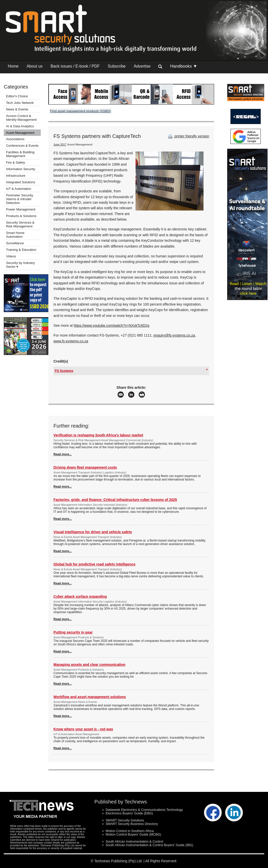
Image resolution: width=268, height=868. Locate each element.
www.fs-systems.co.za (71, 341)
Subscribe (117, 66)
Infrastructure (16, 176)
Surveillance (15, 243)
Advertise (142, 66)
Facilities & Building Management (20, 154)
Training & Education (21, 250)
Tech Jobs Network (20, 103)
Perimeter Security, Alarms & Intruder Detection (20, 199)
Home (13, 66)
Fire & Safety (15, 162)
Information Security (21, 169)
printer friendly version (188, 136)
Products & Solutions (21, 216)
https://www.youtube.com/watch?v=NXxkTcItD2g (111, 325)
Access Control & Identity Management (21, 118)
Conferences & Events (22, 146)
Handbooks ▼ (184, 66)
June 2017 (60, 144)
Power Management (21, 209)
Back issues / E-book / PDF (75, 66)
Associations (15, 139)
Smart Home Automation (15, 235)
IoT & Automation (19, 189)
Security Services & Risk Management (20, 224)
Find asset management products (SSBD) (80, 111)
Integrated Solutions (21, 182)
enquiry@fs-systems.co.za (174, 335)
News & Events (17, 109)
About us (35, 66)
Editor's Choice (17, 96)
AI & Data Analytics (20, 126)
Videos (11, 256)
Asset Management (20, 133)
